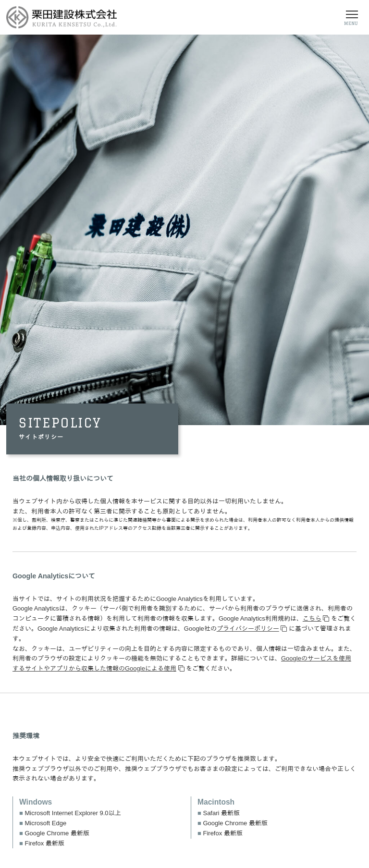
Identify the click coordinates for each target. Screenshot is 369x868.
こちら (312, 618)
